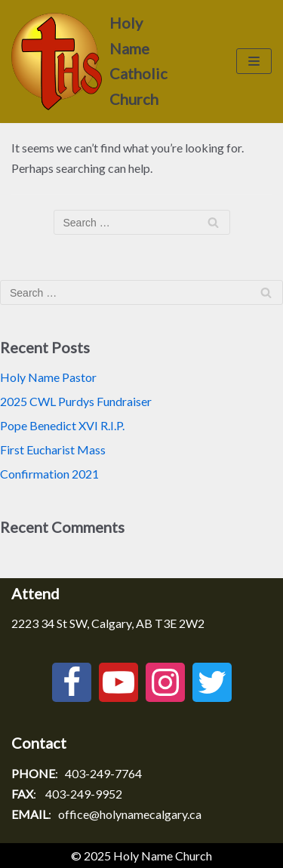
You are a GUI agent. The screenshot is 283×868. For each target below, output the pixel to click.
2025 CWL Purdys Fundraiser (76, 401)
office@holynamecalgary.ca (130, 814)
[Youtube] (118, 682)
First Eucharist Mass (53, 449)
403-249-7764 (103, 773)
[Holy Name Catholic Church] (94, 62)
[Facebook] (72, 682)
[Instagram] (165, 682)
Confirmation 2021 (49, 474)
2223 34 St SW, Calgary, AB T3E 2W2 (108, 623)
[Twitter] (212, 682)
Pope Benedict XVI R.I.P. (62, 425)
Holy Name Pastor (48, 377)
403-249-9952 (84, 794)
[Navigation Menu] (254, 61)
